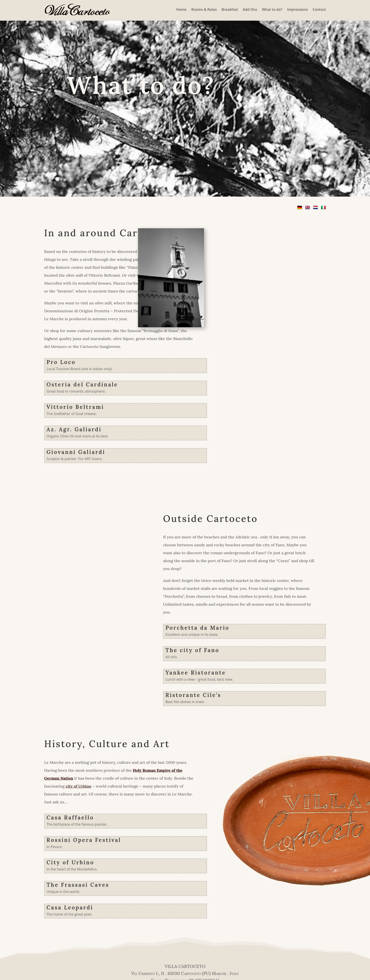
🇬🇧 (307, 207)
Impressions (298, 9)
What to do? (272, 9)
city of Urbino (78, 786)
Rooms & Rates (204, 9)
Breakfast (230, 9)
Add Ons (250, 9)
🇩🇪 (300, 207)
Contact (319, 9)
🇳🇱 (315, 207)
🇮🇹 (323, 207)
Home (181, 9)
